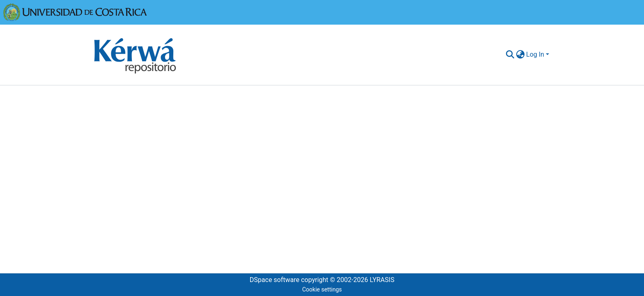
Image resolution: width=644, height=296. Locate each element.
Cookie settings (322, 289)
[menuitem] (520, 55)
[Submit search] (510, 55)
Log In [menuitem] (535, 54)
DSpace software (275, 280)
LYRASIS (382, 280)
